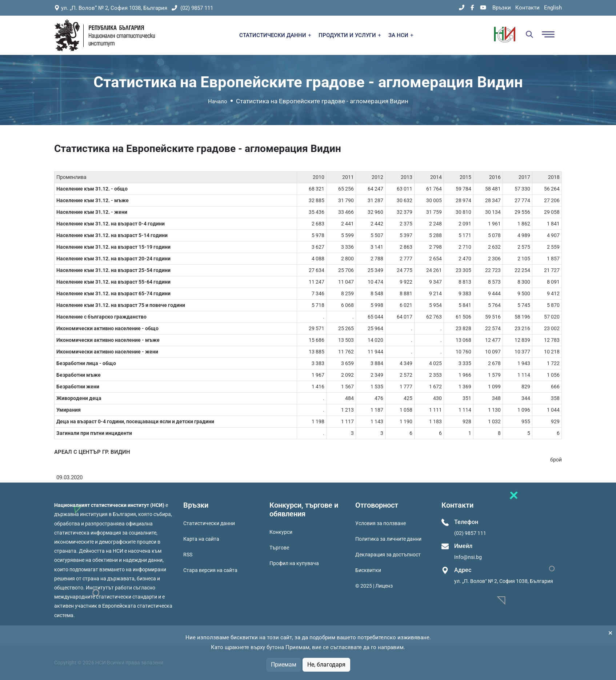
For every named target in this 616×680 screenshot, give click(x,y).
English (553, 8)
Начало (218, 101)
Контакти (527, 8)
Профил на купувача (294, 563)
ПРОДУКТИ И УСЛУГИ (350, 35)
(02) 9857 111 (192, 8)
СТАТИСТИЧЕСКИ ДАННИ (275, 35)
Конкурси (281, 532)
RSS (188, 555)
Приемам (284, 665)
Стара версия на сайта (210, 570)
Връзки (502, 8)
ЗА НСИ (401, 35)
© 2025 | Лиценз (374, 586)
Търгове (279, 548)
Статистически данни (209, 523)
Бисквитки (368, 570)
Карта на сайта (201, 539)
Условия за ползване (381, 523)
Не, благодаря (326, 665)
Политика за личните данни (388, 539)
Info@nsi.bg (468, 557)
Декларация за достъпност (388, 555)
